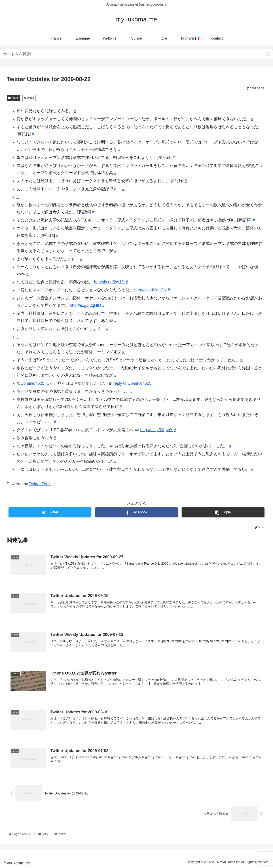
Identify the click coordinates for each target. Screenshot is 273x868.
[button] (268, 54)
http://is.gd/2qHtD (86, 305)
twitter (13, 98)
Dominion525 (32, 383)
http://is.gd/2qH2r (109, 282)
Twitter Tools (40, 484)
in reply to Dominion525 (130, 383)
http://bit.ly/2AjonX (156, 430)
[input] (136, 54)
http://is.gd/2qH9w (150, 290)
